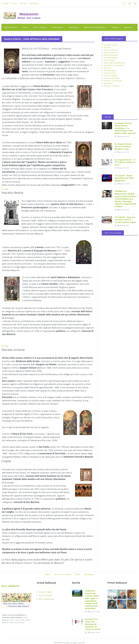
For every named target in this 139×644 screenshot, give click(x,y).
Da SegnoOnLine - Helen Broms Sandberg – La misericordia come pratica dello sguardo (125, 128)
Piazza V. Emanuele (113, 81)
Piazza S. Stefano (111, 86)
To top (5, 189)
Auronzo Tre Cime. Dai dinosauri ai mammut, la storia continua (92, 622)
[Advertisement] (91, 15)
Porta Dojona (110, 73)
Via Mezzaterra (110, 58)
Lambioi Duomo (111, 45)
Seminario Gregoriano (113, 65)
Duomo (107, 47)
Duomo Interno (111, 50)
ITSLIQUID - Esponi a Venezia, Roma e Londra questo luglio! (125, 220)
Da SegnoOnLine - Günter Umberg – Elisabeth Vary (124, 147)
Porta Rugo (109, 60)
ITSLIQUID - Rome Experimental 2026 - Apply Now (124, 178)
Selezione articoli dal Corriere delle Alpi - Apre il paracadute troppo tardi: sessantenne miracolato (94, 598)
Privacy (14, 3)
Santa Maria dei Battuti (114, 63)
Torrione (107, 68)
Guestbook (34, 3)
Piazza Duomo (110, 53)
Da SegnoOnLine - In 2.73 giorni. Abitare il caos (125, 162)
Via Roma (108, 83)
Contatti (5, 3)
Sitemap (23, 3)
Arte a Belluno (10, 586)
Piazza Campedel (112, 78)
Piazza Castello (110, 76)
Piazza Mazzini (110, 71)
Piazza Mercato (111, 55)
